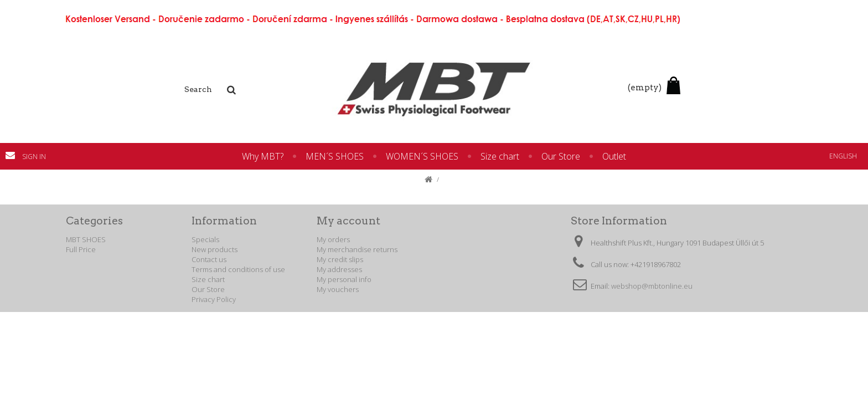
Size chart (500, 156)
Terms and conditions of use (238, 269)
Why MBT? (263, 156)
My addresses (339, 269)
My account (348, 221)
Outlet (614, 156)
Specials (205, 239)
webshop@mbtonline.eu (652, 286)
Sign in (34, 157)
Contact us (14, 155)
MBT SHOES (86, 239)
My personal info (344, 279)
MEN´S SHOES (335, 156)
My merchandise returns (357, 249)
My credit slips (340, 259)
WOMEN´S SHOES (422, 156)
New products (215, 249)
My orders (333, 239)
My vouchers (338, 289)
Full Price (81, 249)
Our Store (561, 156)
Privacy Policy (214, 299)
